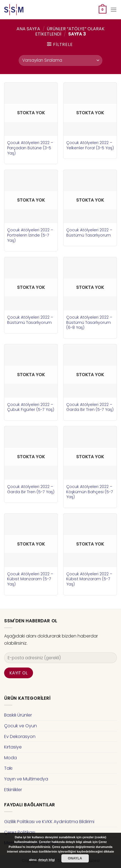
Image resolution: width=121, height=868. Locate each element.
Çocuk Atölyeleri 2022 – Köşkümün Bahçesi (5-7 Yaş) (90, 492)
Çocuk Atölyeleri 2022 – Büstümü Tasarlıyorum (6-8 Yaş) (89, 322)
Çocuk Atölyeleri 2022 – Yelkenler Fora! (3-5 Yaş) (90, 145)
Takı (8, 768)
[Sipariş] (60, 60)
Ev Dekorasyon (20, 737)
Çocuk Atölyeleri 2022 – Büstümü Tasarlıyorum (89, 233)
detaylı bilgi (47, 860)
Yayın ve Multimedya (26, 779)
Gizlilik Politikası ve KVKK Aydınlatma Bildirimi (49, 822)
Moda (10, 758)
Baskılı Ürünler (18, 715)
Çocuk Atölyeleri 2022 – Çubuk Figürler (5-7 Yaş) (31, 407)
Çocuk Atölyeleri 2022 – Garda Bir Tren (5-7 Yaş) (90, 407)
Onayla (75, 858)
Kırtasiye (13, 747)
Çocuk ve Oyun (20, 726)
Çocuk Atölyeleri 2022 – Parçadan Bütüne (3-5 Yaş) (30, 148)
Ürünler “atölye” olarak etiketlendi (70, 31)
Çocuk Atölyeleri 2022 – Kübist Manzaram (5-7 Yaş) (30, 579)
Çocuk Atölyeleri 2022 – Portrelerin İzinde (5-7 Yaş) (30, 235)
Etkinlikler (13, 790)
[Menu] (114, 10)
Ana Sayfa (28, 29)
